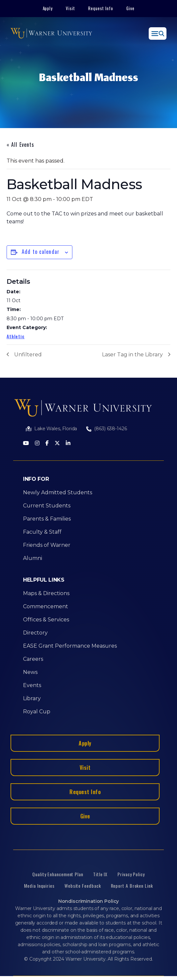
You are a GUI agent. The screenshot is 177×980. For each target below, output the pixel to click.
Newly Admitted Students (58, 492)
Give (130, 8)
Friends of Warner (47, 545)
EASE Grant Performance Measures (70, 646)
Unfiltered (28, 355)
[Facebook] (47, 444)
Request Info (101, 8)
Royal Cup (37, 712)
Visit (70, 8)
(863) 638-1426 (110, 429)
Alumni (33, 558)
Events (32, 685)
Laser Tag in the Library (132, 355)
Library (32, 698)
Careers (33, 659)
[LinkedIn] (68, 444)
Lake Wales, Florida (56, 429)
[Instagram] (37, 444)
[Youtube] (26, 444)
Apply (48, 8)
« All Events (20, 145)
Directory (35, 633)
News (30, 672)
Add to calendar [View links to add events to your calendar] (41, 252)
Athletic (16, 336)
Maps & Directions (46, 593)
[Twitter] (57, 444)
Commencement (46, 606)
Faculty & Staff (42, 532)
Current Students (47, 506)
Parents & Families (47, 519)
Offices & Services (46, 620)
